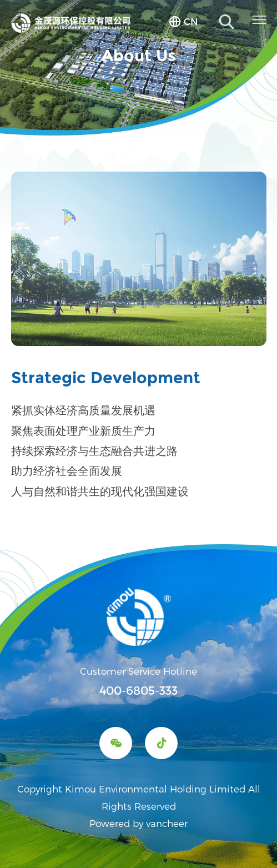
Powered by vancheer (138, 823)
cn (191, 21)
